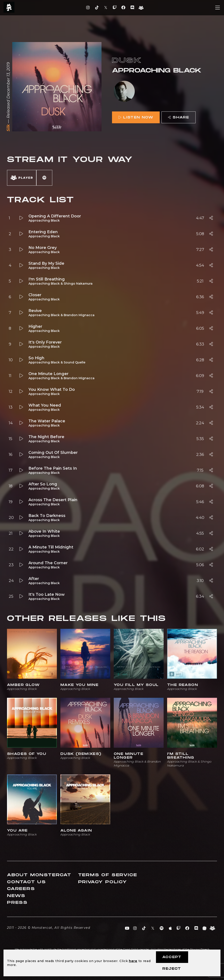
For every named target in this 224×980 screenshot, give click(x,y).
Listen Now (136, 117)
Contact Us (26, 882)
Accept (172, 957)
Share (178, 117)
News (16, 896)
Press (17, 903)
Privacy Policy (103, 882)
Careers (21, 889)
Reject (172, 969)
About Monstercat (39, 875)
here (133, 961)
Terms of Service (108, 875)
